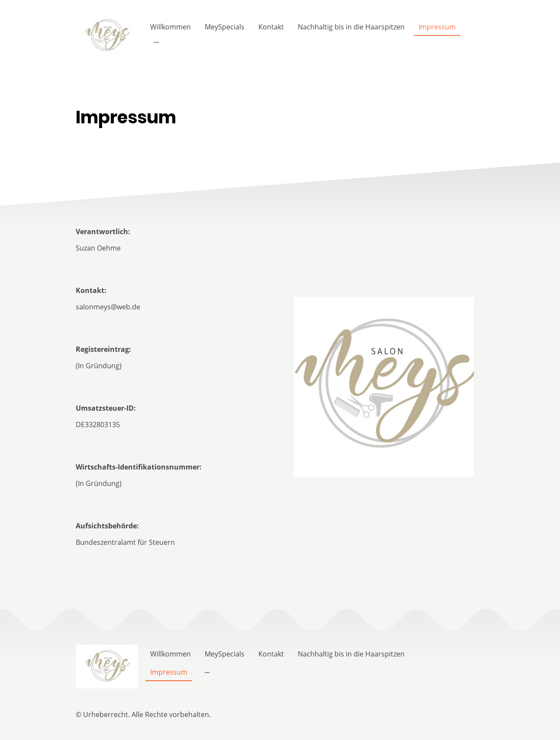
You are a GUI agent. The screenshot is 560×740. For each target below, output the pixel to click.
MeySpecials (225, 27)
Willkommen (171, 27)
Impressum (437, 27)
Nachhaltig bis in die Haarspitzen (351, 27)
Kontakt (271, 27)
